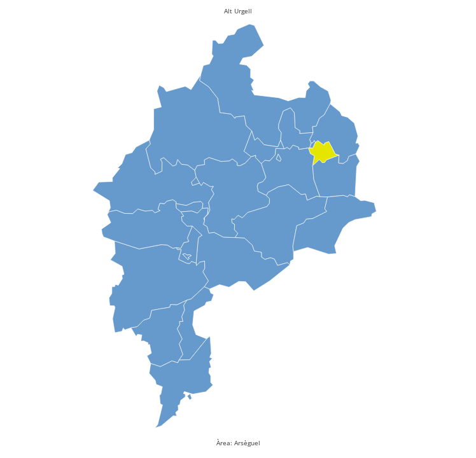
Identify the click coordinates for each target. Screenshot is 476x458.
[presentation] (325, 155)
